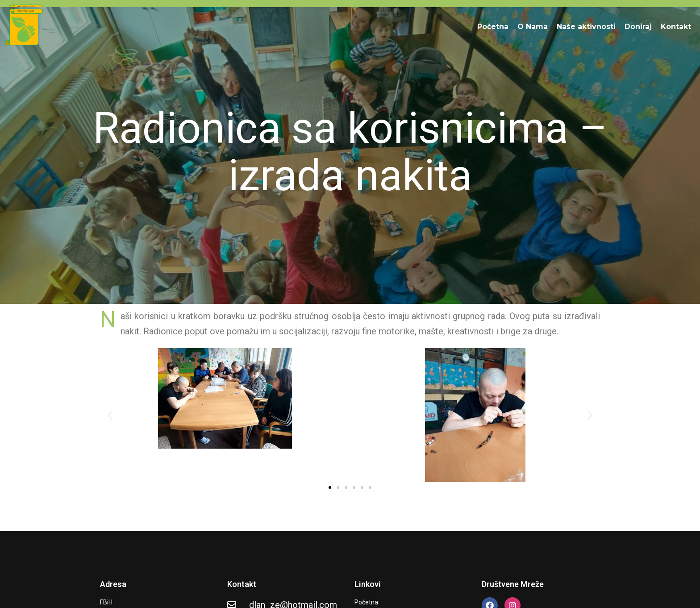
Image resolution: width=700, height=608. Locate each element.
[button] (110, 415)
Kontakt (676, 27)
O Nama (533, 27)
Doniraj (638, 27)
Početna (493, 27)
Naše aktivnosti (586, 27)
